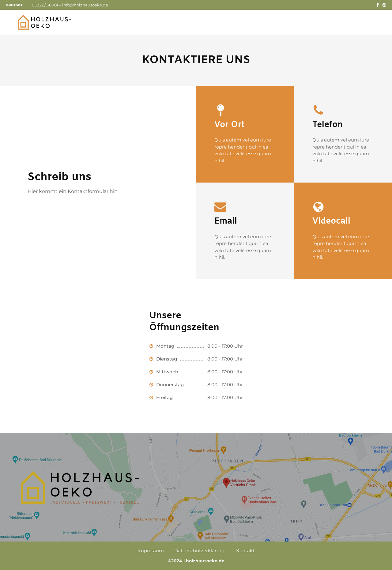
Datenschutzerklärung (200, 551)
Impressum (151, 551)
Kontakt (14, 5)
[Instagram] (384, 5)
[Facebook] (377, 5)
